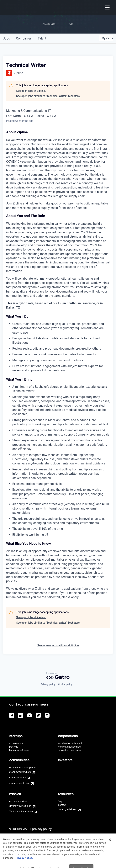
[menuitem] (108, 8)
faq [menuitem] (60, 802)
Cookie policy (65, 684)
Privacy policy (48, 684)
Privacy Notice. (24, 862)
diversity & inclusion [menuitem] (20, 806)
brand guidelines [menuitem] (67, 809)
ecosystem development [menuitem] (23, 768)
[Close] (110, 843)
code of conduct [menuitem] (18, 802)
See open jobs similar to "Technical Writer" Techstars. (48, 96)
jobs (6, 38)
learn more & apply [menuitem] (19, 750)
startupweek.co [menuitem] (18, 778)
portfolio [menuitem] (14, 747)
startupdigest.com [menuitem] (19, 783)
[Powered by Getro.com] (58, 676)
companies (24, 38)
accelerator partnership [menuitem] (71, 743)
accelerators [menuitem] (16, 743)
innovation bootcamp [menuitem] (69, 750)
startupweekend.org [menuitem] (20, 772)
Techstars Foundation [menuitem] (21, 812)
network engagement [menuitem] (70, 747)
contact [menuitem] (62, 805)
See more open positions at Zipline (58, 645)
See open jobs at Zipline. (31, 91)
